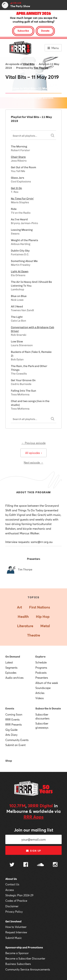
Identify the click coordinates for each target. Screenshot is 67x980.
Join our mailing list (34, 830)
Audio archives (14, 678)
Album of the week (47, 683)
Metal (45, 626)
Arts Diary (11, 735)
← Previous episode (33, 443)
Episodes (11, 673)
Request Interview (16, 932)
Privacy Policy (14, 912)
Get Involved (13, 921)
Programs (41, 668)
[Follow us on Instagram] (55, 865)
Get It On (16, 188)
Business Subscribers (18, 964)
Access (10, 890)
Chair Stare (18, 157)
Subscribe (23, 31)
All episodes (33, 453)
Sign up (33, 851)
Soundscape (43, 688)
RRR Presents (14, 724)
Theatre (34, 635)
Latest (9, 662)
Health (23, 616)
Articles (40, 693)
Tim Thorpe (41, 68)
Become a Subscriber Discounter (25, 958)
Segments (11, 668)
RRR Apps (34, 817)
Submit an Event (15, 745)
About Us (11, 879)
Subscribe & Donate (48, 709)
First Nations (40, 607)
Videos (40, 698)
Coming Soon (14, 714)
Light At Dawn (20, 271)
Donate (45, 31)
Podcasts (41, 673)
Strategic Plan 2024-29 (19, 895)
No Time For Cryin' (22, 199)
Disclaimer (12, 906)
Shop (9, 761)
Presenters (42, 678)
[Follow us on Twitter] (12, 865)
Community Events (17, 740)
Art (19, 607)
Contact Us (12, 884)
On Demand (13, 657)
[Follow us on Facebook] (26, 865)
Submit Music (14, 938)
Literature (25, 626)
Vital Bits (29, 64)
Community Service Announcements (28, 969)
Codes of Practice (16, 901)
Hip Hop (43, 616)
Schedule (41, 662)
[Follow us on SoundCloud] (40, 865)
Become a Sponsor (17, 953)
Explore (40, 657)
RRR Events (13, 719)
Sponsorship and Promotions (24, 948)
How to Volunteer (16, 927)
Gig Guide (11, 730)
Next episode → (33, 463)
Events (10, 709)
